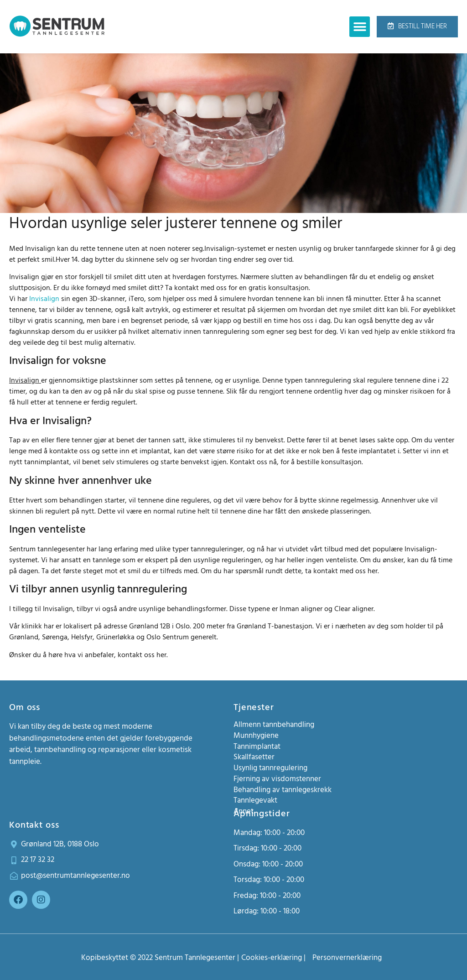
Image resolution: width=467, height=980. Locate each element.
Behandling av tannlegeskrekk (283, 790)
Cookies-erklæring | (273, 958)
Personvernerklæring (347, 958)
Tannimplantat (257, 747)
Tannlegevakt (255, 800)
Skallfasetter (254, 757)
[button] (360, 27)
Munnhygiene (256, 736)
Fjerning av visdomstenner (277, 779)
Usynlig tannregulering (270, 768)
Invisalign (44, 299)
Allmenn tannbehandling (274, 725)
